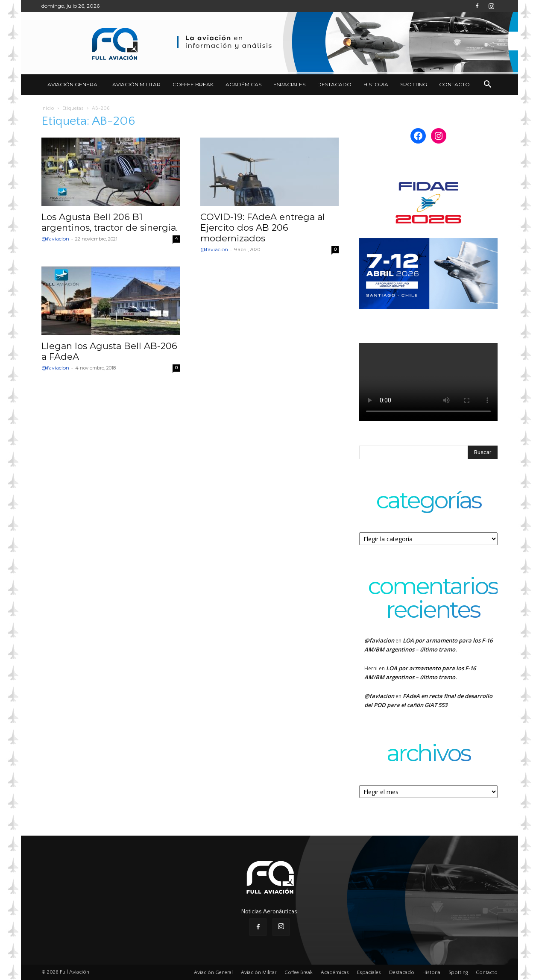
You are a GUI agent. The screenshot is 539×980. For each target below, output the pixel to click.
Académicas (243, 84)
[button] (487, 85)
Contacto (454, 84)
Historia (376, 84)
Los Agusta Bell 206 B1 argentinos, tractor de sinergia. (110, 222)
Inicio (48, 108)
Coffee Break (193, 84)
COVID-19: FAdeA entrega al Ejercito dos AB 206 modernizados (263, 227)
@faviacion (55, 239)
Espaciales (289, 84)
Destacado (334, 84)
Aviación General (74, 84)
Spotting (414, 84)
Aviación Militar (136, 84)
